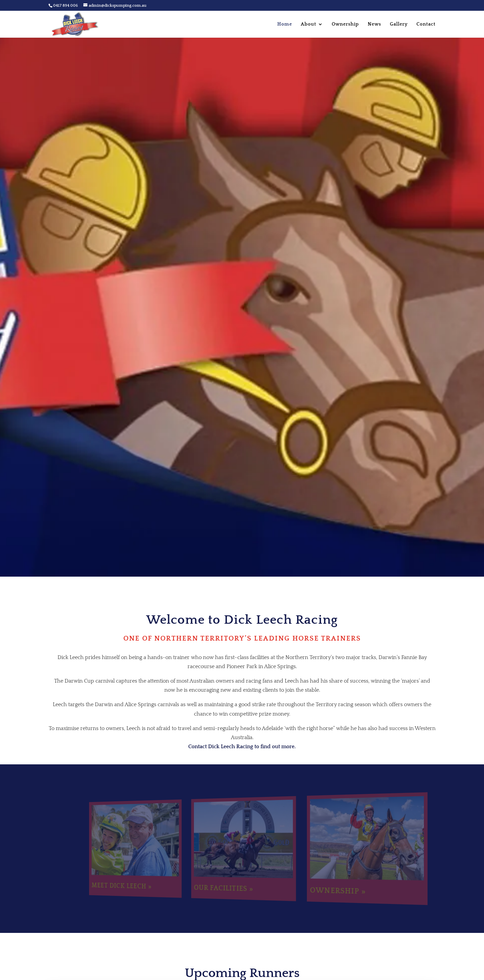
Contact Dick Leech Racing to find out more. (242, 747)
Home (285, 24)
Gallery (399, 24)
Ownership (345, 24)
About (309, 24)
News (374, 24)
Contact (426, 24)
